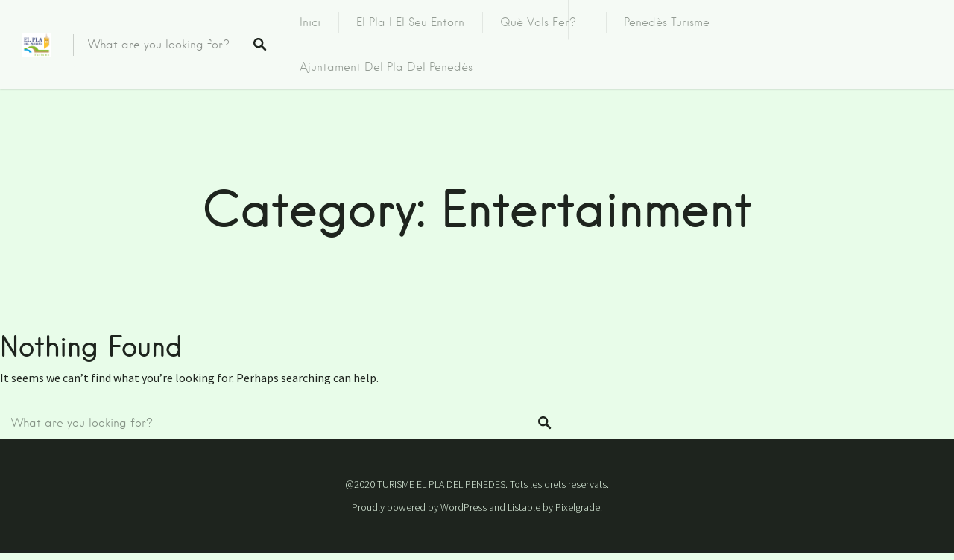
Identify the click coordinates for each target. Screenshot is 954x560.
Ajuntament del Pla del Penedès (386, 67)
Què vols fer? (538, 22)
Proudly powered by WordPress (419, 507)
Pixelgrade (578, 507)
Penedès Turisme (667, 22)
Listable (524, 507)
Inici (310, 22)
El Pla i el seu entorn (410, 22)
